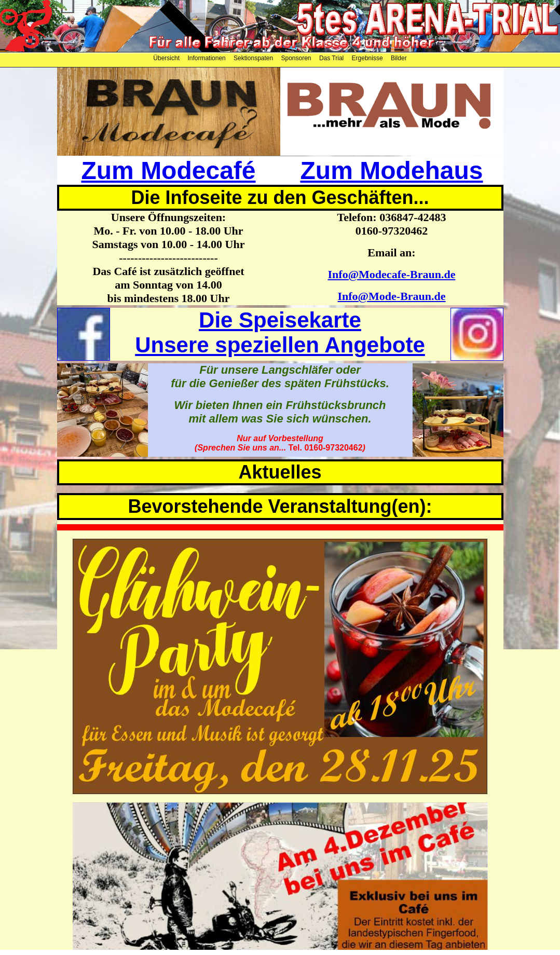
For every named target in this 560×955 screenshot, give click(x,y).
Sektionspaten (254, 58)
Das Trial (332, 58)
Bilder (399, 58)
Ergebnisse (368, 58)
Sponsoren (297, 58)
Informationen (207, 58)
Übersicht (167, 58)
